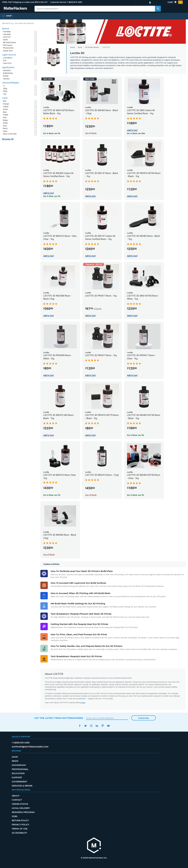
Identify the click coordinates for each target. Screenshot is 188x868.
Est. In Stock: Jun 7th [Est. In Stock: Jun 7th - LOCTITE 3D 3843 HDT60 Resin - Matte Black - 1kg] (52, 133)
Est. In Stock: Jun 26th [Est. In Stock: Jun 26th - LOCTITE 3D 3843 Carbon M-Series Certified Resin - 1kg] (136, 133)
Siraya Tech (8, 51)
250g (5, 89)
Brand (6, 29)
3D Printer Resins (92, 47)
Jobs (15, 816)
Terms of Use (20, 829)
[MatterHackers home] (15, 9)
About (16, 796)
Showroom (19, 765)
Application (8, 67)
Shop (15, 757)
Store (80, 47)
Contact (17, 800)
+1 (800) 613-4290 (74, 2)
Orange (6, 104)
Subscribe (144, 718)
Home (73, 47)
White (5, 123)
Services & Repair (22, 786)
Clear (5, 131)
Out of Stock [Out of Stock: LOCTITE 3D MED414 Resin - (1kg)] (91, 495)
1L (4, 86)
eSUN (5, 40)
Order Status (20, 804)
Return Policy (20, 820)
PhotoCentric (8, 48)
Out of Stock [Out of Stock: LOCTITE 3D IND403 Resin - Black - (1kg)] (91, 133)
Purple (6, 115)
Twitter (85, 726)
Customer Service (58, 2)
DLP (5, 61)
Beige (5, 120)
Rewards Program (23, 812)
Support (17, 778)
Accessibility (19, 833)
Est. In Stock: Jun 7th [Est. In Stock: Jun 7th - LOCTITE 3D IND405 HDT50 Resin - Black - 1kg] (135, 435)
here (84, 703)
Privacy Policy (20, 825)
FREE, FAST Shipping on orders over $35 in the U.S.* (25, 2)
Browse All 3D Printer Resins (18, 23)
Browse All (8, 139)
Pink (5, 117)
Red (5, 101)
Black (5, 128)
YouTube (108, 726)
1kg (4, 94)
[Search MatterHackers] (158, 9)
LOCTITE (7, 37)
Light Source (9, 55)
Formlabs (7, 32)
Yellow (6, 107)
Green (5, 109)
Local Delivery (21, 808)
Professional (20, 769)
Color (5, 98)
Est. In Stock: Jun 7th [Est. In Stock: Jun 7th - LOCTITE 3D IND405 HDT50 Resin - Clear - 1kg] (135, 495)
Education (18, 773)
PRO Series (8, 45)
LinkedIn (97, 726)
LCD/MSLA (8, 58)
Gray (5, 126)
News (15, 761)
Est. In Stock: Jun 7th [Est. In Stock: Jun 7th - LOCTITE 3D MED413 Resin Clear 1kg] (52, 495)
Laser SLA (7, 63)
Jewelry (6, 79)
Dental (6, 76)
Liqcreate (7, 34)
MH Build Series (10, 42)
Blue (5, 112)
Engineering (8, 73)
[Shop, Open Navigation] (7, 16)
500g (5, 91)
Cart (175, 2)
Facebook (80, 726)
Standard (7, 70)
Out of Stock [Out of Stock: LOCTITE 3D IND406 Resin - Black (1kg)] (49, 555)
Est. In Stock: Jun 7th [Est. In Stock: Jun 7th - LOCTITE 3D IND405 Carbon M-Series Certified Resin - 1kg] (52, 196)
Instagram (91, 726)
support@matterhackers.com (30, 747)
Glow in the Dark (10, 134)
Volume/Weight (11, 83)
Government (19, 782)
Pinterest (103, 726)
